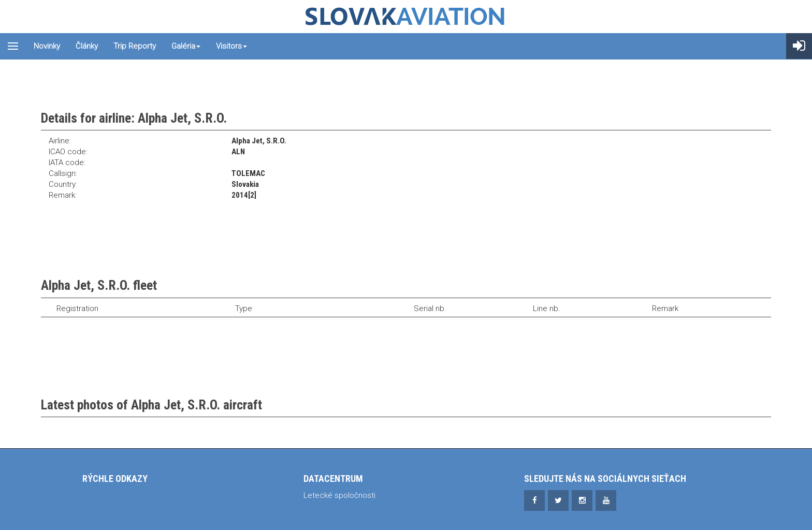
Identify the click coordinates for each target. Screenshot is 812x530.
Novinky (47, 46)
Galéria (186, 46)
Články (87, 46)
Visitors (231, 46)
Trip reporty (135, 46)
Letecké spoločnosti (339, 495)
